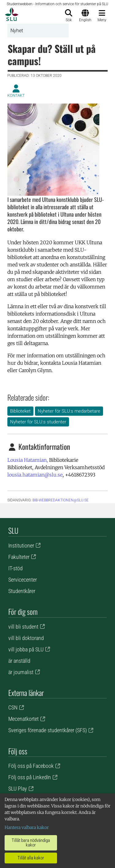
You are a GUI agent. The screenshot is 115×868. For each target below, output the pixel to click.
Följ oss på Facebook (31, 766)
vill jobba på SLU (26, 649)
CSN (13, 707)
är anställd (19, 661)
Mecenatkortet (23, 719)
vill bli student (23, 627)
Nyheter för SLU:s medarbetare (69, 411)
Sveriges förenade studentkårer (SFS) (48, 730)
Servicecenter (23, 580)
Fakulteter (19, 557)
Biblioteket (20, 411)
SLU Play (18, 789)
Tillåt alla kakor (31, 858)
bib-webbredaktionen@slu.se (61, 500)
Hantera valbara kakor (27, 827)
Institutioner (21, 546)
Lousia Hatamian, (28, 460)
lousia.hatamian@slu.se (35, 475)
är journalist (21, 672)
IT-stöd (15, 568)
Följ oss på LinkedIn (30, 777)
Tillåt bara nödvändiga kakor (31, 843)
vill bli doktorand (26, 638)
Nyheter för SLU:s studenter (38, 422)
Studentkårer (22, 591)
